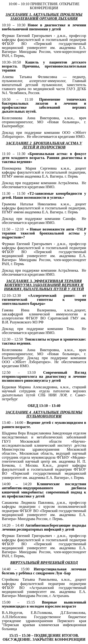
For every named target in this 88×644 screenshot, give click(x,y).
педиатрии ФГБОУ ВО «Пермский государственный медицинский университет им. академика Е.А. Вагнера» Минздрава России (44, 254)
